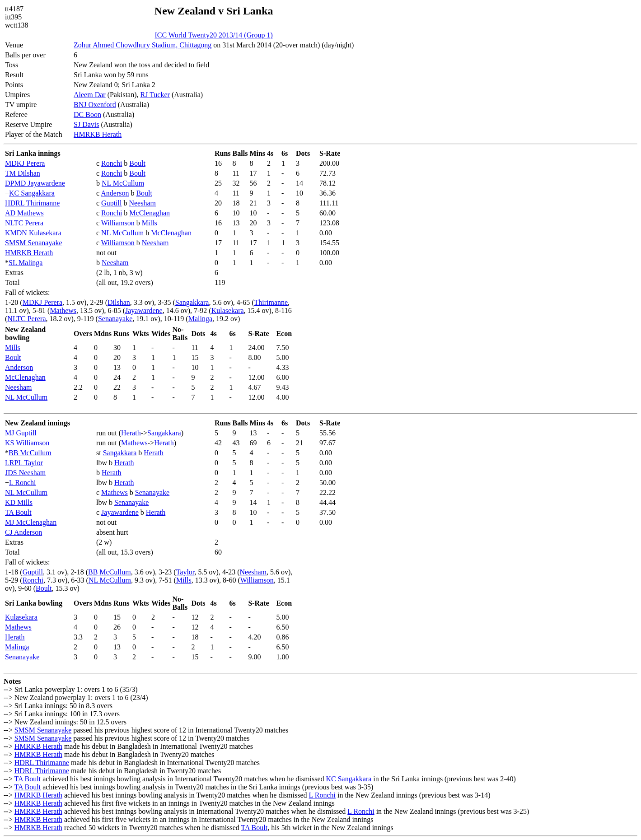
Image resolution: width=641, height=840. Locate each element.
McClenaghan (150, 213)
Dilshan (119, 302)
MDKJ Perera (25, 163)
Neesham (142, 203)
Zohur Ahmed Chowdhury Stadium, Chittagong (143, 45)
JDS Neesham (25, 473)
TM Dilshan (23, 173)
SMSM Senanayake (34, 243)
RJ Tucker (155, 95)
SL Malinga (26, 263)
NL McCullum (123, 183)
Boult (137, 163)
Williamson (118, 223)
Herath (131, 433)
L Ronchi (22, 483)
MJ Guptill (21, 433)
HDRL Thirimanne (32, 203)
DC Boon (87, 114)
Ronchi (112, 163)
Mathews (63, 310)
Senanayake (115, 319)
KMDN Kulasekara (33, 233)
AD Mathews (24, 213)
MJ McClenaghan (31, 522)
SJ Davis (86, 124)
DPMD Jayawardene (35, 183)
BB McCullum (30, 453)
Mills (150, 223)
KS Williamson (27, 443)
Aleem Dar (90, 95)
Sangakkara (192, 302)
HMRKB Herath (98, 134)
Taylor (185, 572)
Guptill (111, 203)
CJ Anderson (23, 532)
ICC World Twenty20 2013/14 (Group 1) (213, 35)
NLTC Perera (24, 223)
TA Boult (18, 512)
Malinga (200, 319)
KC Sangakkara (32, 193)
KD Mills (19, 502)
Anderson (115, 193)
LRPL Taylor (24, 463)
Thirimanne (271, 302)
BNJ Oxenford (95, 105)
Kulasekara (228, 310)
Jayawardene (144, 310)
